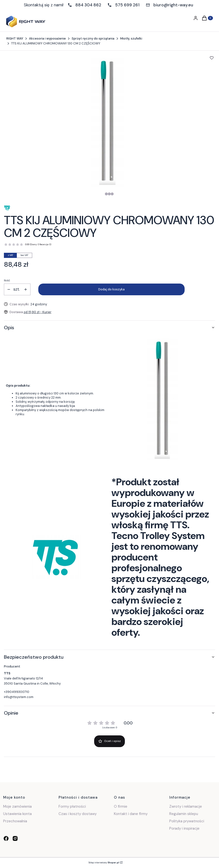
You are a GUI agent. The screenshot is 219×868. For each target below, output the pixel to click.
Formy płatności (72, 806)
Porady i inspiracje (184, 828)
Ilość (7, 280)
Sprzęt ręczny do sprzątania (93, 38)
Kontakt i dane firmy (131, 814)
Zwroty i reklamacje (186, 806)
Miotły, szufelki (131, 38)
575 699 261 (127, 5)
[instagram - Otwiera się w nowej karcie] (15, 838)
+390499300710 (17, 692)
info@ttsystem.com (19, 697)
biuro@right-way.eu (173, 5)
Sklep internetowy (104, 863)
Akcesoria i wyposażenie (47, 38)
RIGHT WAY (15, 38)
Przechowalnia (15, 821)
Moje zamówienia (17, 806)
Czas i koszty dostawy (78, 814)
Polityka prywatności (187, 821)
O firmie (121, 806)
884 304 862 (88, 5)
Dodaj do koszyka (111, 289)
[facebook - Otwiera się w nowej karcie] (6, 838)
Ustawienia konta (17, 814)
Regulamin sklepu (184, 814)
